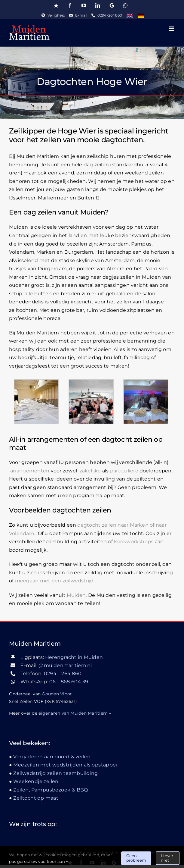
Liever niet (167, 858)
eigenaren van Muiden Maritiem (73, 713)
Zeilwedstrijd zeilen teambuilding (55, 773)
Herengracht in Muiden (74, 657)
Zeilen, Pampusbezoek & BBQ (51, 790)
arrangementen (30, 471)
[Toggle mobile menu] (172, 29)
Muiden (76, 595)
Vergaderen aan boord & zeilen (52, 757)
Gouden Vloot (57, 694)
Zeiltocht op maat (36, 798)
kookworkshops (134, 542)
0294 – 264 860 (63, 674)
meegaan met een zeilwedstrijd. (55, 581)
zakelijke (90, 471)
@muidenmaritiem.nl (65, 665)
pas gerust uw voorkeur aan (39, 861)
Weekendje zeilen (36, 781)
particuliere (124, 471)
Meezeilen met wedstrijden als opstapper (66, 765)
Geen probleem (136, 858)
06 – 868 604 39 (69, 682)
